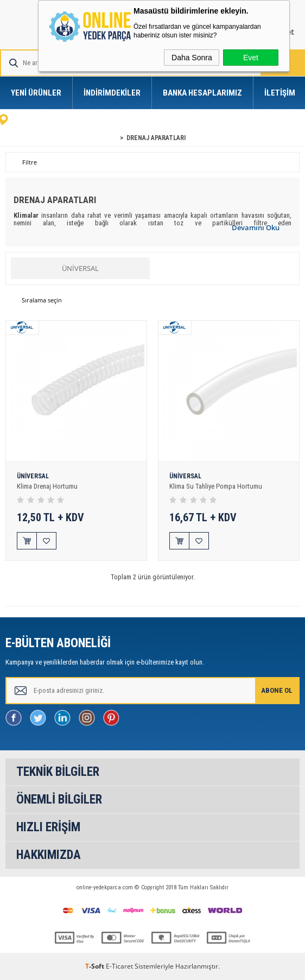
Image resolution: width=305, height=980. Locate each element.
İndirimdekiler (112, 93)
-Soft (96, 966)
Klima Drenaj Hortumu (47, 486)
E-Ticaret (119, 966)
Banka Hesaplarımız (202, 93)
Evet (251, 58)
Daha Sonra (192, 58)
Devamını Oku (256, 227)
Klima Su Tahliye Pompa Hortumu (216, 486)
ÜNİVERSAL (80, 268)
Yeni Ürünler (36, 93)
